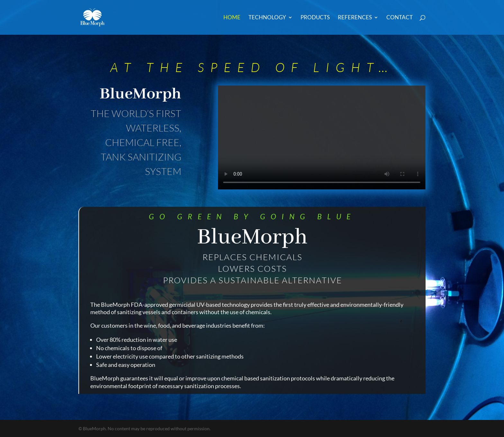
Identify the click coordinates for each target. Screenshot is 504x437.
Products (315, 18)
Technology (267, 18)
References (355, 18)
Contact (400, 18)
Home (232, 18)
